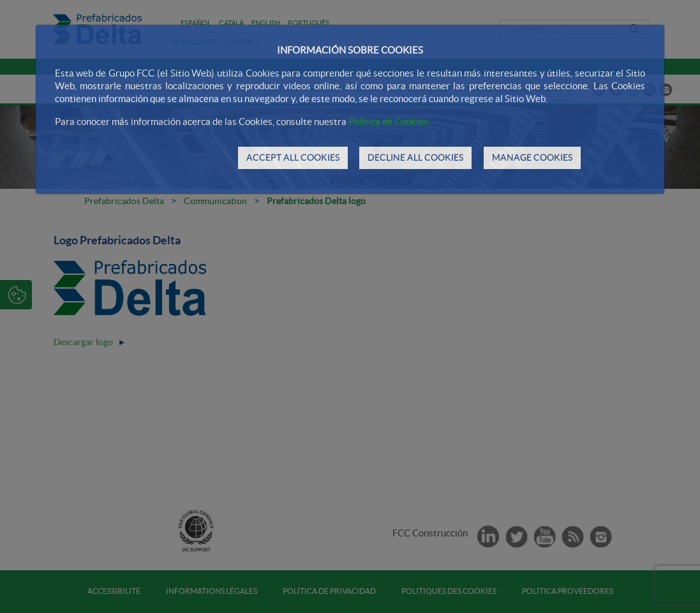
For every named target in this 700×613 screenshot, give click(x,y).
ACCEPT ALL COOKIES (293, 158)
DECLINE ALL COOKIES (415, 158)
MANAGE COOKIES (532, 158)
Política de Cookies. (389, 122)
